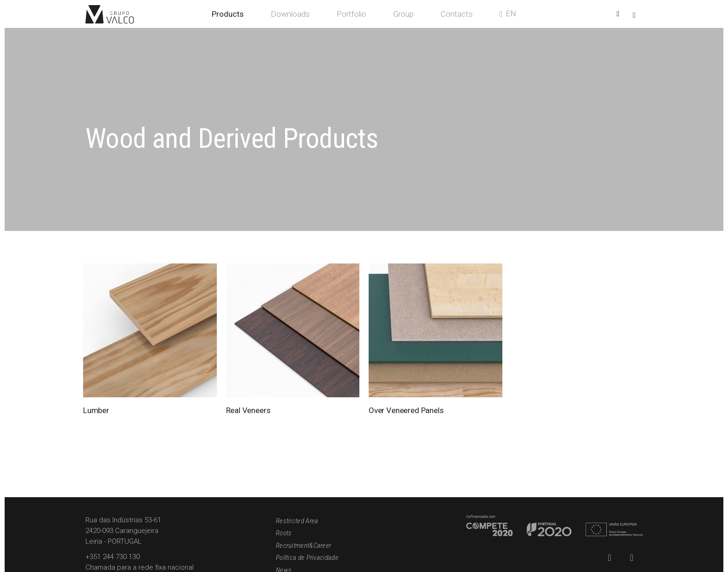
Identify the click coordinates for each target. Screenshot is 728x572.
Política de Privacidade (307, 558)
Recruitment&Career (303, 546)
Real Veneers (248, 410)
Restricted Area (297, 521)
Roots (284, 533)
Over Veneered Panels (406, 410)
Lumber (96, 410)
